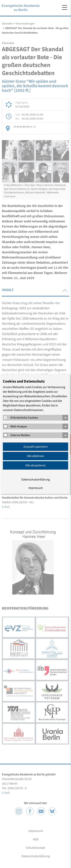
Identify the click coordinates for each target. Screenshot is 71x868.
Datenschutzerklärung (36, 480)
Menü (65, 7)
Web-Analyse (19, 426)
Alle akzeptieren (36, 465)
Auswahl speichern (36, 447)
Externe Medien (20, 435)
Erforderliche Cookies (24, 418)
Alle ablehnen (36, 456)
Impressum (36, 488)
